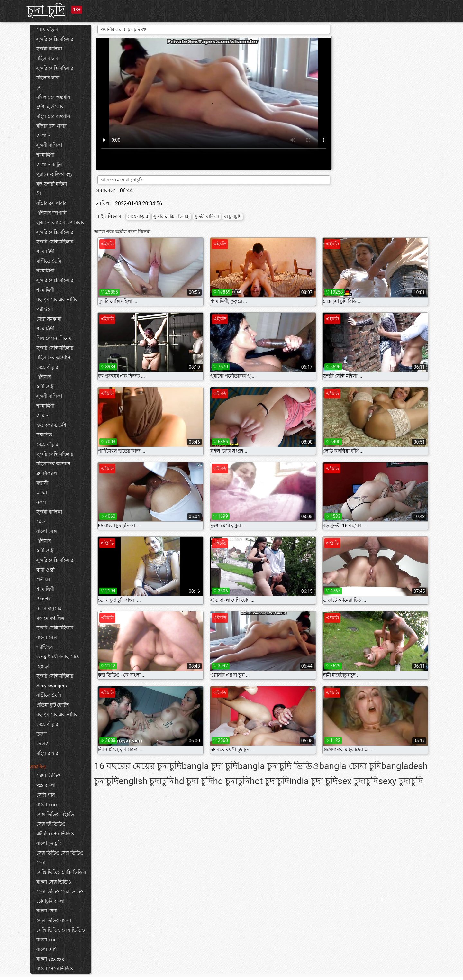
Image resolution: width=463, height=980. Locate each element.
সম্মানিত (44, 435)
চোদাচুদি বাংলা (50, 901)
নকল (41, 502)
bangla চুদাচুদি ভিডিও (278, 766)
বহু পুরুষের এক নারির (57, 300)
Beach (43, 599)
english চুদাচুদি (146, 781)
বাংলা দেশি (47, 949)
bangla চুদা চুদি (210, 766)
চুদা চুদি (46, 10)
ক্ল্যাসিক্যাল (47, 473)
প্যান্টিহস (45, 309)
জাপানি (43, 136)
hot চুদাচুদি (270, 781)
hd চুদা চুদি (193, 781)
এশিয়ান (44, 377)
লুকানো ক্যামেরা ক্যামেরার (60, 223)
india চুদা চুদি (313, 781)
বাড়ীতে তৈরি (49, 261)
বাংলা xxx (46, 940)
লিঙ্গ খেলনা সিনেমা (54, 338)
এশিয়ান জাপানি (51, 213)
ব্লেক (41, 522)
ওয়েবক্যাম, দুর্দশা (52, 425)
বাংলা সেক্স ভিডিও (54, 882)
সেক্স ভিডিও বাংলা (54, 920)
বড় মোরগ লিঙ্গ (50, 618)
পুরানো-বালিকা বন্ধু (54, 174)
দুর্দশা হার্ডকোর (50, 107)
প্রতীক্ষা (43, 580)
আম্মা (42, 493)
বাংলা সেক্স (47, 531)
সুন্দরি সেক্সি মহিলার (55, 39)
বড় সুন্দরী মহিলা (52, 184)
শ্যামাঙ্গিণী (45, 155)
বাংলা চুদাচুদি (49, 843)
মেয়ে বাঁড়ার (47, 30)
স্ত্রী (39, 194)
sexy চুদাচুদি (400, 781)
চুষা (40, 87)
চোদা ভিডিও (48, 776)
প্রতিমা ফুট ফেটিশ (53, 705)
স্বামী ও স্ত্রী (45, 387)
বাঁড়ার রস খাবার (51, 126)
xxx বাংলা (46, 785)
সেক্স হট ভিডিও (51, 824)
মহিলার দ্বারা (48, 59)
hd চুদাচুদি (232, 781)
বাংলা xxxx (47, 805)
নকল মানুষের (49, 609)
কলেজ (43, 744)
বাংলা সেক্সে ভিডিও (55, 969)
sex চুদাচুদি (358, 781)
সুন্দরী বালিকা (49, 49)
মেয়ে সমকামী (49, 319)
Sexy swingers (52, 686)
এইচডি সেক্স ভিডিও (55, 834)
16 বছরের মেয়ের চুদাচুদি (138, 766)
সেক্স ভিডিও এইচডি (55, 814)
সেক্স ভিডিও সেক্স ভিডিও (60, 892)
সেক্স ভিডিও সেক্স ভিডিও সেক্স (60, 858)
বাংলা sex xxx (50, 959)
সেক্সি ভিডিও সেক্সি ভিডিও (61, 872)
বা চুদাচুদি (233, 216)
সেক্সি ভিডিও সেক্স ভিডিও (61, 930)
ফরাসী (42, 483)
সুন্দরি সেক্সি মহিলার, (55, 242)
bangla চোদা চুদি (350, 766)
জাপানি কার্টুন (49, 165)
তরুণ (41, 734)
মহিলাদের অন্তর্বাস (53, 97)
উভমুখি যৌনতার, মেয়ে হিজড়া (58, 662)
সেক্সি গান (46, 795)
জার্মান (42, 416)
